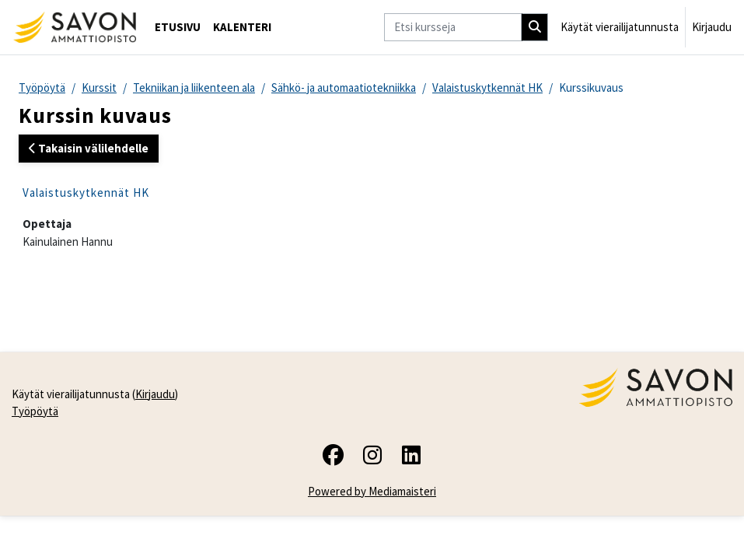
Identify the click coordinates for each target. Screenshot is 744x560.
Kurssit (99, 87)
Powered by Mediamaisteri (372, 491)
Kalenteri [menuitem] (242, 27)
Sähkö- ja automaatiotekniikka (344, 87)
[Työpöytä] (74, 27)
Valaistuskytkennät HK (487, 87)
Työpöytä (42, 87)
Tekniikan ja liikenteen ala (194, 87)
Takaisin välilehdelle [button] (89, 148)
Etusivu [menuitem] (178, 27)
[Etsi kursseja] (453, 27)
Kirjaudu (712, 27)
